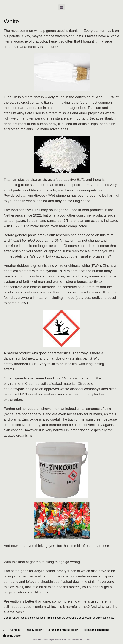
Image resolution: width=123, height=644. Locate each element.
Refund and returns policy (63, 630)
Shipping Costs (12, 636)
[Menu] (62, 7)
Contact (15, 630)
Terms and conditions (96, 630)
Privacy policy (34, 630)
